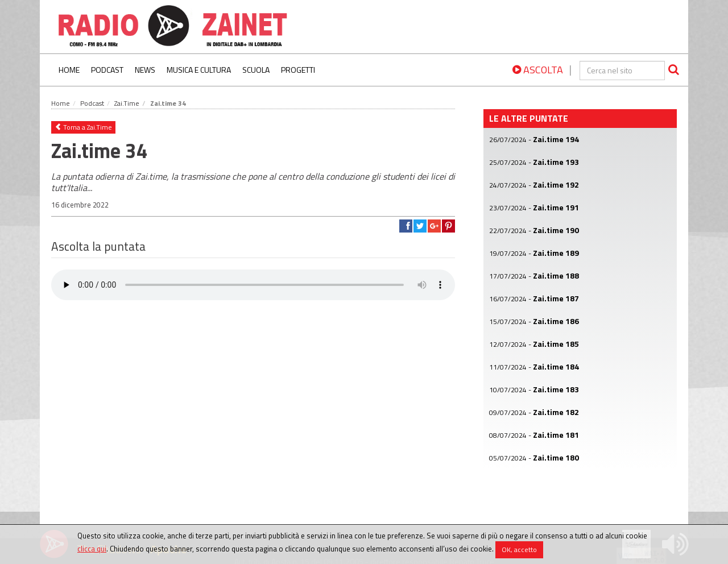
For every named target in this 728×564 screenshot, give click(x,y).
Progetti (298, 70)
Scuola (256, 70)
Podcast (107, 70)
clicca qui (92, 549)
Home (69, 70)
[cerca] (622, 70)
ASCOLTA (538, 70)
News (145, 70)
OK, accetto (519, 550)
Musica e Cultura (199, 70)
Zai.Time (127, 103)
